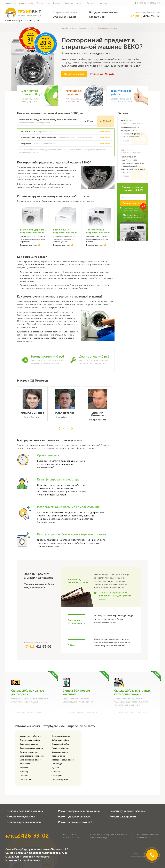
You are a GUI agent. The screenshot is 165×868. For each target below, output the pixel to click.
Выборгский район (60, 740)
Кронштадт (57, 764)
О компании (10, 3)
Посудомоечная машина (104, 12)
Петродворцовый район (63, 760)
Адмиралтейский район (30, 736)
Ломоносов (25, 764)
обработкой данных (131, 211)
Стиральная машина (65, 12)
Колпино (23, 776)
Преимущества (43, 3)
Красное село (26, 779)
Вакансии (69, 3)
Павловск (24, 768)
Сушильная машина (64, 17)
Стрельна (56, 772)
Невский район (58, 756)
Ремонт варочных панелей (24, 822)
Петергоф (24, 772)
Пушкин (55, 768)
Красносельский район (30, 760)
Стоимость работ (26, 3)
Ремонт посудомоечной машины (79, 811)
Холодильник (97, 17)
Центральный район (61, 736)
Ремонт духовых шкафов (74, 817)
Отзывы (80, 3)
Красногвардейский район (32, 756)
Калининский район (29, 744)
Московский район (60, 748)
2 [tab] (68, 428)
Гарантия (57, 3)
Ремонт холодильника (21, 817)
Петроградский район (30, 740)
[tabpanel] (33, 404)
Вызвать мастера (74, 74)
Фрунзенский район (29, 752)
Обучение (91, 3)
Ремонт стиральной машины (25, 811)
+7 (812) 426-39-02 (110, 66)
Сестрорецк (57, 776)
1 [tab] (64, 428)
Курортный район (60, 779)
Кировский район (60, 752)
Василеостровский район (31, 748)
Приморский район (60, 744)
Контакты (103, 3)
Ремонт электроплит (123, 817)
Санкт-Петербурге (30, 21)
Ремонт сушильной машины (128, 811)
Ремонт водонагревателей (75, 822)
